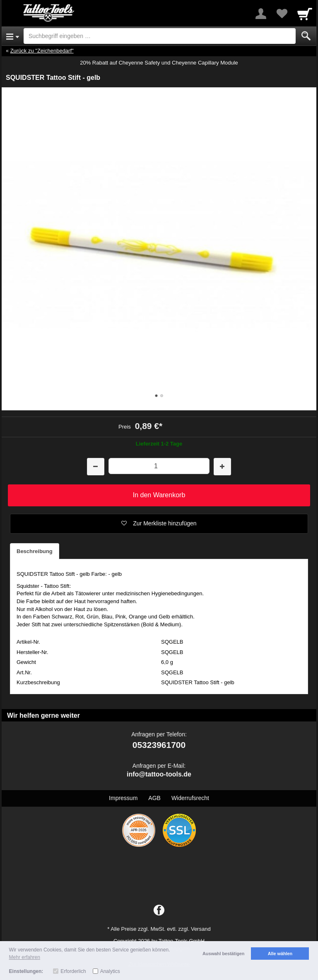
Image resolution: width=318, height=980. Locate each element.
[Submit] (306, 36)
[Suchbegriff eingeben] (160, 36)
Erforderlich (73, 971)
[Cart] (305, 14)
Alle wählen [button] (280, 954)
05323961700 (159, 745)
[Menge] (159, 466)
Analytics (110, 971)
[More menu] (261, 14)
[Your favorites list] (282, 14)
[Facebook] (159, 911)
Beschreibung (35, 551)
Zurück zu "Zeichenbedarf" (42, 51)
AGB (154, 798)
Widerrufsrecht (190, 798)
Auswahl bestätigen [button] (223, 954)
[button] (159, 524)
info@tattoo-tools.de (159, 774)
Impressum (123, 798)
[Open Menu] (13, 36)
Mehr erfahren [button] (25, 957)
